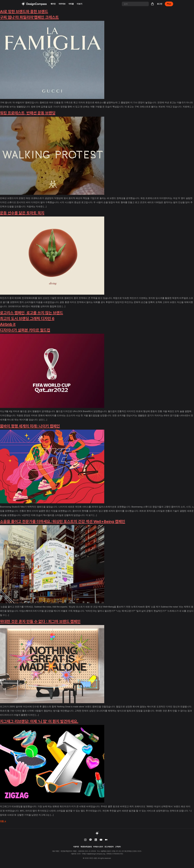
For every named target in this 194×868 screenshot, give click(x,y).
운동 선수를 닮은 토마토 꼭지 (22, 213)
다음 (3, 821)
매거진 (53, 4)
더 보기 (80, 4)
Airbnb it (8, 324)
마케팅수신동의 (98, 847)
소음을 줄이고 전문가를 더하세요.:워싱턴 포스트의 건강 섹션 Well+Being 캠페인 (63, 521)
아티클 (71, 4)
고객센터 (118, 847)
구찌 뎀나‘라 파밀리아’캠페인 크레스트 (29, 17)
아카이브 (62, 4)
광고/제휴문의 (109, 847)
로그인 (160, 4)
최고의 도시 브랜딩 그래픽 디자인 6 (27, 318)
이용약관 (76, 847)
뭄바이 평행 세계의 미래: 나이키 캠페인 (30, 426)
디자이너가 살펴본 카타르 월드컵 (25, 330)
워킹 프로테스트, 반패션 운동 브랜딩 (28, 113)
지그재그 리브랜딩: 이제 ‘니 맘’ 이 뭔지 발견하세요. (39, 721)
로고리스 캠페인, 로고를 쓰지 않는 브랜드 (32, 313)
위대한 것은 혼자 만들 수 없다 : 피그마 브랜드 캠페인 (40, 621)
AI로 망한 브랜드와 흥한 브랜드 (24, 11)
